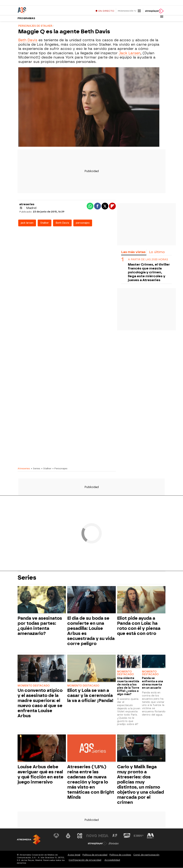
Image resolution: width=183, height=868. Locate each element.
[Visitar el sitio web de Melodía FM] (150, 836)
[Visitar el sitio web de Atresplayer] (97, 844)
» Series (36, 469)
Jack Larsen (130, 53)
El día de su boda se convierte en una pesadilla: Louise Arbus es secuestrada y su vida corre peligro (91, 631)
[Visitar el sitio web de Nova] (92, 836)
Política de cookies (120, 855)
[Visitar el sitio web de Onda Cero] (127, 836)
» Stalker (46, 469)
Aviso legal (74, 855)
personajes (83, 223)
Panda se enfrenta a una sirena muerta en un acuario (152, 683)
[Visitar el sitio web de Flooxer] (114, 844)
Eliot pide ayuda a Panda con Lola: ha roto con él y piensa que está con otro (139, 626)
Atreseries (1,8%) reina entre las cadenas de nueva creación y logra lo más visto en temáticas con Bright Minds (91, 782)
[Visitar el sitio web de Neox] (80, 836)
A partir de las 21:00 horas (148, 260)
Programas (26, 19)
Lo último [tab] (157, 252)
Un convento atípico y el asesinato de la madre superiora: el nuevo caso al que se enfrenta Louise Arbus (40, 703)
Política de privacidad (95, 855)
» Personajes (60, 469)
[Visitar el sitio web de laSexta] (68, 836)
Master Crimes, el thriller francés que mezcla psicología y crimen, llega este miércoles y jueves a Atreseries (149, 272)
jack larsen (27, 223)
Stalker (45, 223)
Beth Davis (28, 40)
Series (27, 578)
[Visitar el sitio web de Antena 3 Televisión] (56, 836)
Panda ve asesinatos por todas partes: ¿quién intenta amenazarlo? (40, 626)
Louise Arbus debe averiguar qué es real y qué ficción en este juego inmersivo (40, 775)
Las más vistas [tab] (133, 252)
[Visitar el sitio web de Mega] (103, 836)
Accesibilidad (112, 860)
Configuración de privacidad (85, 860)
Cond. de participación (146, 855)
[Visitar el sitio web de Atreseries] (115, 836)
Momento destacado (34, 686)
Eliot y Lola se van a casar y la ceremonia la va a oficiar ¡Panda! (90, 696)
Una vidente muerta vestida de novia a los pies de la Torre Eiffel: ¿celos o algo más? (128, 686)
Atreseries (24, 469)
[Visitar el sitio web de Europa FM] (139, 836)
